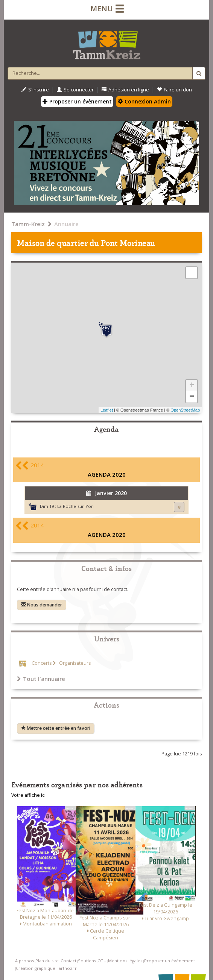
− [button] (192, 397)
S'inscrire (35, 90)
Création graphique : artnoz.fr (46, 968)
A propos (24, 961)
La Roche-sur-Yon (75, 506)
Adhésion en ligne (125, 90)
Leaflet (107, 410)
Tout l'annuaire (41, 679)
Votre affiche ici (28, 795)
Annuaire (66, 224)
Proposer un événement (170, 961)
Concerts (42, 663)
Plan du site (47, 961)
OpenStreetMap (185, 410)
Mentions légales (125, 961)
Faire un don (174, 90)
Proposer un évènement (77, 101)
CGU (102, 961)
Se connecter (75, 90)
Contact (68, 961)
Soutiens (87, 961)
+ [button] (192, 386)
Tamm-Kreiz (28, 224)
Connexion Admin (144, 101)
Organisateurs (74, 663)
